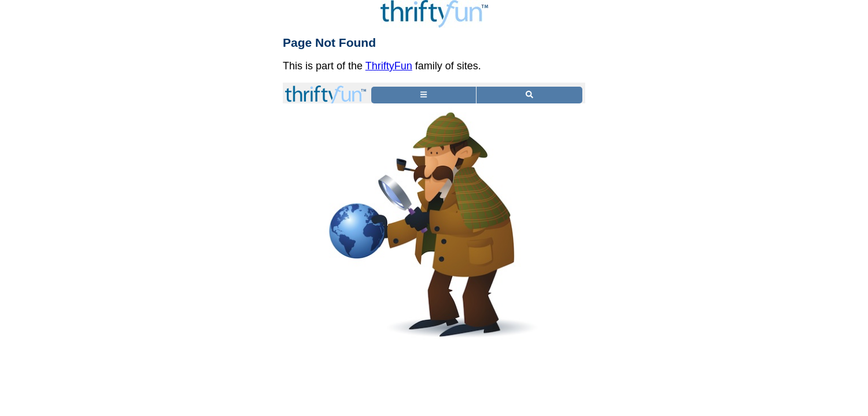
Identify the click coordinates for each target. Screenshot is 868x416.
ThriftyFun (389, 66)
